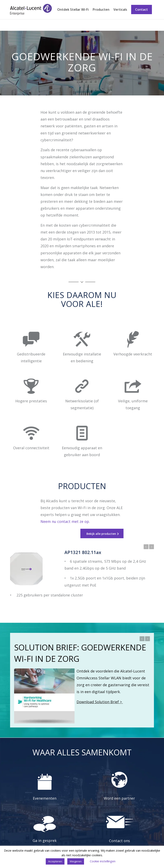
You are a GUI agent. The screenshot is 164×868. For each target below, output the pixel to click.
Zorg (14, 25)
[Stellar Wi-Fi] (31, 10)
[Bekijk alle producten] (102, 534)
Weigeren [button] (76, 861)
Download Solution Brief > (100, 702)
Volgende (152, 547)
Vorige (146, 547)
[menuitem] (73, 10)
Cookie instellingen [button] (103, 861)
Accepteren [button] (55, 861)
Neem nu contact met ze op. (65, 521)
